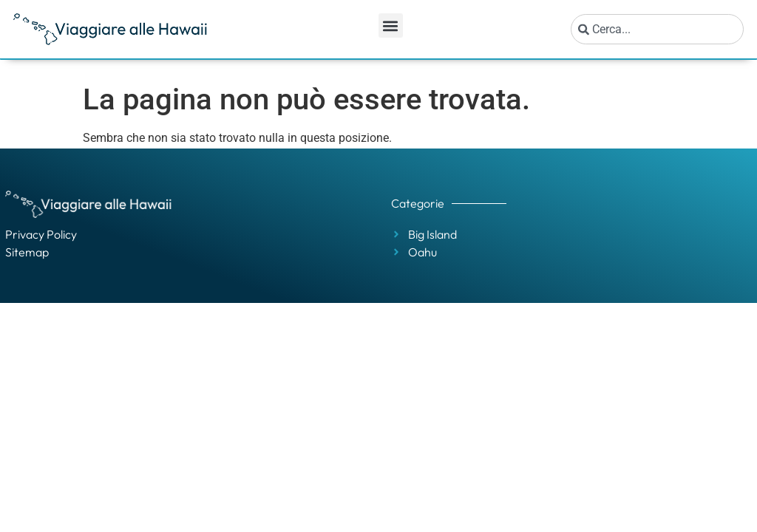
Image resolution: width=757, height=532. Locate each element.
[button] (391, 25)
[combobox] (657, 29)
